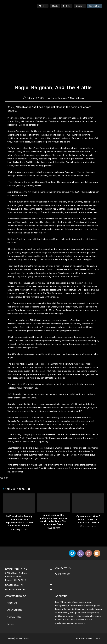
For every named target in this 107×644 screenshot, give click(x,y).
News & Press (77, 98)
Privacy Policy (22, 639)
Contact (10, 639)
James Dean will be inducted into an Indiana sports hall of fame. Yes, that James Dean (53, 520)
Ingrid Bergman (59, 98)
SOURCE (4, 478)
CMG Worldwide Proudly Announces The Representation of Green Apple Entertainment (19, 521)
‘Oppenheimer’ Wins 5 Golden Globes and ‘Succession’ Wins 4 (88, 519)
